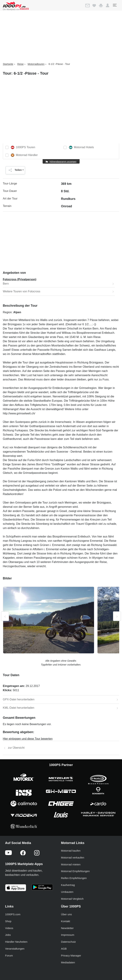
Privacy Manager (71, 956)
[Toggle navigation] (115, 5)
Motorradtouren (36, 64)
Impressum (68, 935)
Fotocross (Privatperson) (20, 279)
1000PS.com (13, 914)
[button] (108, 5)
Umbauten (67, 892)
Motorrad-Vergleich (72, 899)
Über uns (67, 914)
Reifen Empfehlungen (74, 878)
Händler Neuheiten (16, 942)
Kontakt (66, 921)
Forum (9, 956)
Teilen (14, 170)
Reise (20, 64)
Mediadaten (68, 962)
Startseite (8, 64)
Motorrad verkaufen (73, 858)
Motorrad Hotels (82, 147)
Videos (9, 928)
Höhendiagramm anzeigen (63, 162)
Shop (8, 921)
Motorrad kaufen (71, 851)
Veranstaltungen (15, 949)
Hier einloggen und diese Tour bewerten (28, 739)
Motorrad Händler (24, 155)
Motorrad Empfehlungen (75, 871)
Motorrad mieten (71, 864)
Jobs (8, 935)
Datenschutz (68, 942)
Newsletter (67, 928)
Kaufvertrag (68, 885)
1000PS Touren (23, 147)
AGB (64, 949)
